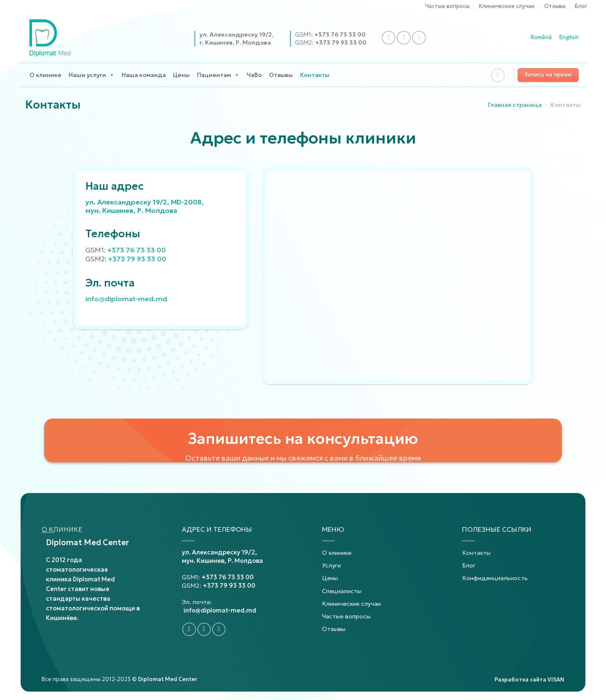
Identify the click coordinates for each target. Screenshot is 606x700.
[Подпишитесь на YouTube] (419, 38)
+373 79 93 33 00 (341, 42)
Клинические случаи (507, 6)
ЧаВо (254, 75)
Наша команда (144, 75)
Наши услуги (92, 75)
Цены (181, 75)
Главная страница (515, 105)
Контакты (315, 75)
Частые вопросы (447, 6)
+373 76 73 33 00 (340, 34)
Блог (581, 6)
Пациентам (218, 75)
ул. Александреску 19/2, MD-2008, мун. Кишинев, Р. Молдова (145, 206)
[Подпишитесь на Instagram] (404, 38)
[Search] (498, 75)
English (569, 37)
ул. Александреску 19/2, (219, 552)
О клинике (45, 75)
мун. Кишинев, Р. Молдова (222, 561)
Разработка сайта (529, 680)
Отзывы (555, 6)
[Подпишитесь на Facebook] (389, 38)
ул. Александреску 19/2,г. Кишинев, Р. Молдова (237, 38)
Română (541, 37)
